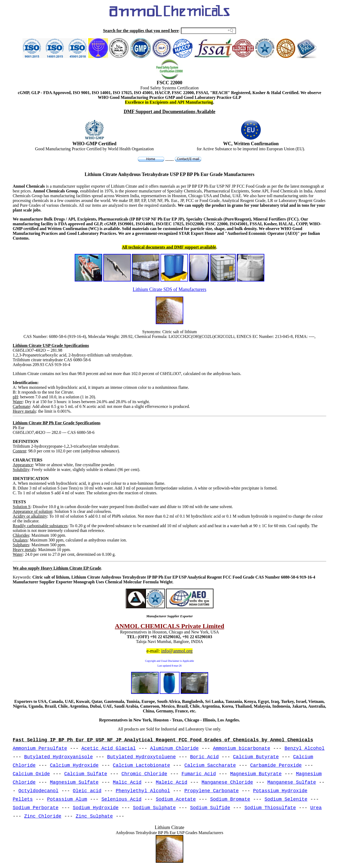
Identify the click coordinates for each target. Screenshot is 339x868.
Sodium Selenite (286, 799)
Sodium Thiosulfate (270, 808)
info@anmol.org (177, 651)
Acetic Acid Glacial (108, 748)
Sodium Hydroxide (96, 808)
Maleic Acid (171, 782)
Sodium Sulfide (210, 808)
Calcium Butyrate (256, 757)
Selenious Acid (121, 799)
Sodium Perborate (36, 808)
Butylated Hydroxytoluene (141, 757)
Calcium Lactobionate (141, 765)
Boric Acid (204, 757)
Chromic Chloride (144, 774)
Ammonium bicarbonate (242, 748)
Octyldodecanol (39, 791)
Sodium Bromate (230, 799)
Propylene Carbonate (211, 791)
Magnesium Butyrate (256, 774)
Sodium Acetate (176, 799)
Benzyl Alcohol (304, 748)
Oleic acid (87, 791)
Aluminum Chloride (175, 748)
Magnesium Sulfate (74, 782)
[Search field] (208, 31)
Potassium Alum (67, 799)
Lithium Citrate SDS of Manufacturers (169, 289)
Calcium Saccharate (210, 765)
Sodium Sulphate (154, 808)
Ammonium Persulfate (40, 748)
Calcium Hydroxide (74, 765)
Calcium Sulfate (86, 774)
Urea (316, 808)
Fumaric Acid (199, 774)
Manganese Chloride (227, 782)
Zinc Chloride (43, 816)
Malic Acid (127, 782)
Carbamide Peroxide (276, 765)
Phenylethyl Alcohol (143, 791)
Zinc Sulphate (94, 816)
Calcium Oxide (31, 774)
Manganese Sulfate (292, 782)
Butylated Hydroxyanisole (58, 757)
